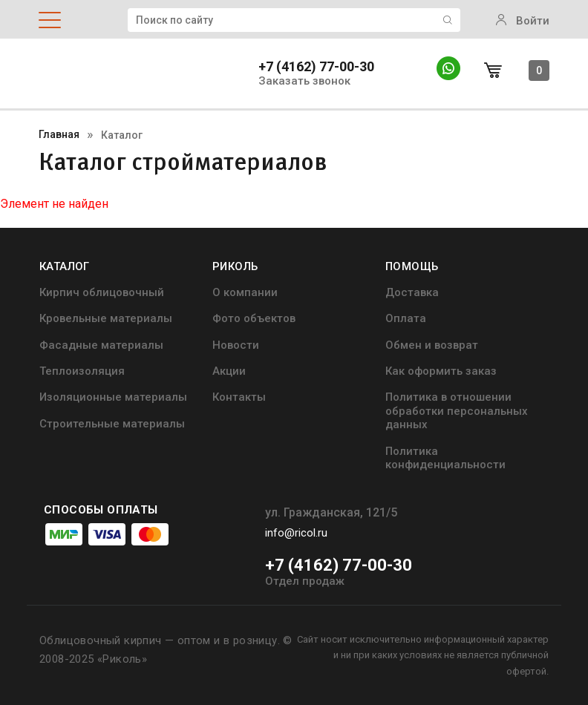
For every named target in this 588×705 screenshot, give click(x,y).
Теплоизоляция (82, 371)
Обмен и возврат (432, 345)
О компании (245, 292)
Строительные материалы (112, 424)
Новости (236, 345)
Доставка (412, 292)
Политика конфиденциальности (445, 458)
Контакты (239, 397)
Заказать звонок (304, 81)
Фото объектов (254, 318)
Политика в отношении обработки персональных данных (457, 411)
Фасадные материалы (101, 345)
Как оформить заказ (441, 371)
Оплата (406, 318)
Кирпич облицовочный (102, 292)
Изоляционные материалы (113, 397)
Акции (229, 371)
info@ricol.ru (296, 533)
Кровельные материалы (106, 318)
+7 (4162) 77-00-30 (316, 67)
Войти (523, 21)
